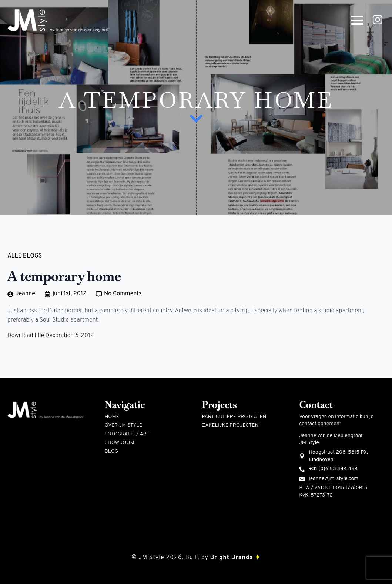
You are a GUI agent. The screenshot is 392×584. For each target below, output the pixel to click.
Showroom (120, 443)
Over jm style (123, 425)
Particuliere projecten (234, 417)
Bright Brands (235, 558)
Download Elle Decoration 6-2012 (51, 336)
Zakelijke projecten (230, 425)
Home (112, 417)
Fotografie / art (127, 434)
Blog (111, 452)
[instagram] (378, 20)
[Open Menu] (357, 20)
